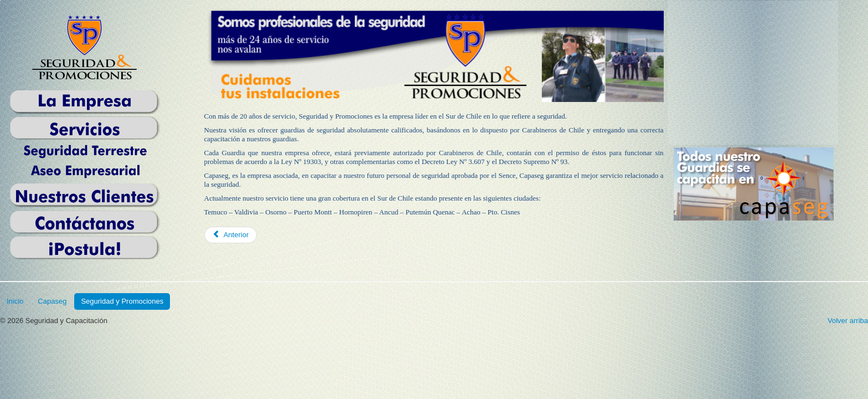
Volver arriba (848, 321)
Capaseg (52, 301)
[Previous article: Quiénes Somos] (231, 235)
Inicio (15, 301)
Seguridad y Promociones (122, 301)
